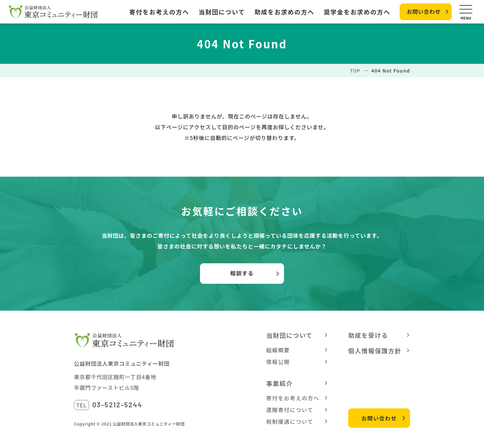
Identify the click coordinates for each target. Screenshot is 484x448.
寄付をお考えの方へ (159, 12)
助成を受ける (368, 335)
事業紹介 (279, 383)
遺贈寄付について (290, 410)
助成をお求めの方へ (284, 12)
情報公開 (278, 362)
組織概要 (278, 350)
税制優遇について (290, 421)
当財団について (222, 12)
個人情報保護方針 (375, 351)
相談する (242, 273)
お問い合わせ (424, 11)
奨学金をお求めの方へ (357, 12)
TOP (355, 71)
